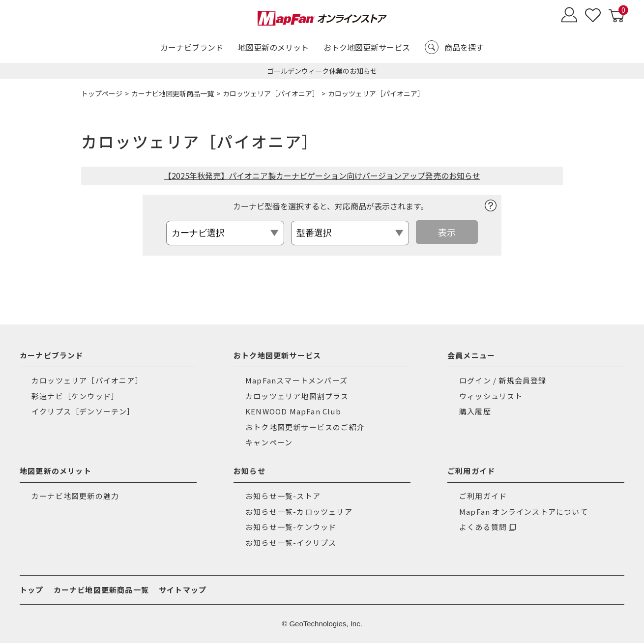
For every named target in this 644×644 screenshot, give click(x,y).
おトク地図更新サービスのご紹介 (305, 427)
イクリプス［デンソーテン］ (83, 412)
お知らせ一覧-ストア (283, 497)
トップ (32, 591)
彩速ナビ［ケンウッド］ (75, 396)
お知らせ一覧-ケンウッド (291, 528)
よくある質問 (483, 528)
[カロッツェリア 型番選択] (354, 233)
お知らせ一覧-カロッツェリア (299, 512)
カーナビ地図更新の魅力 (75, 497)
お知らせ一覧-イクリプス (291, 543)
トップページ (102, 93)
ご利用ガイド (483, 497)
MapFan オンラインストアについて (524, 512)
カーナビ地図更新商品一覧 (173, 93)
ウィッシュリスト (491, 396)
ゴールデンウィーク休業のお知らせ (322, 71)
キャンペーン (269, 443)
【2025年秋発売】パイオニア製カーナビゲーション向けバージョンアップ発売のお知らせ (322, 176)
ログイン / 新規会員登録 (503, 381)
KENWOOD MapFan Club (293, 412)
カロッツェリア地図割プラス (297, 396)
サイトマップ (183, 591)
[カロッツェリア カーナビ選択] (229, 233)
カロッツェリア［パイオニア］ (271, 93)
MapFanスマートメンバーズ (296, 381)
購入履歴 (475, 412)
